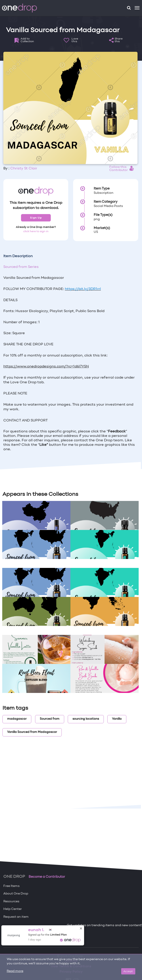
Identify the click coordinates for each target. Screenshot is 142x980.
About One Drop (16, 894)
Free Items (12, 886)
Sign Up (36, 218)
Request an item (16, 917)
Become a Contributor (47, 877)
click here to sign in (36, 231)
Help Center (13, 909)
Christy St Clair (24, 169)
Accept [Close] (128, 971)
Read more (15, 971)
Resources (11, 902)
